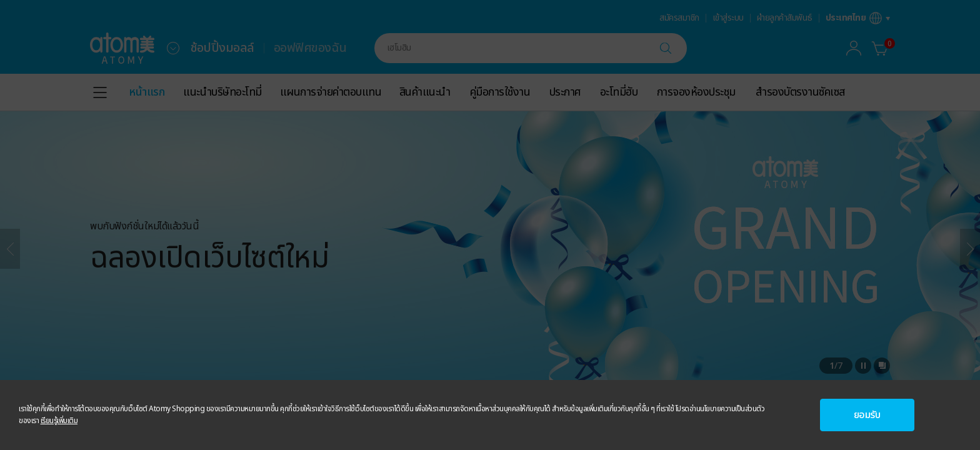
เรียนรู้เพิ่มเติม (59, 421)
